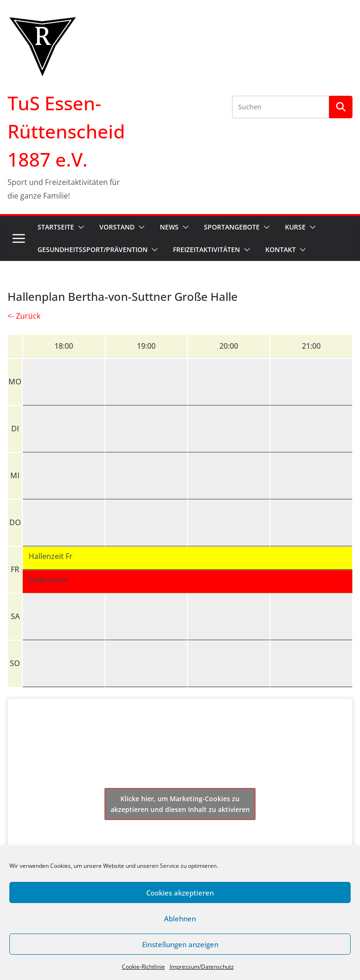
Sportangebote (232, 227)
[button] (79, 227)
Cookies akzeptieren (180, 893)
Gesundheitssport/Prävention (93, 249)
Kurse (295, 227)
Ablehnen (180, 919)
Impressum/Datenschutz (202, 967)
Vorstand (117, 227)
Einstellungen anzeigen (180, 944)
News (169, 227)
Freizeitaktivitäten (206, 249)
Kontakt (281, 249)
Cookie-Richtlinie (143, 967)
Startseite (56, 227)
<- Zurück (24, 316)
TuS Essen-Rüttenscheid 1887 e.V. (66, 131)
